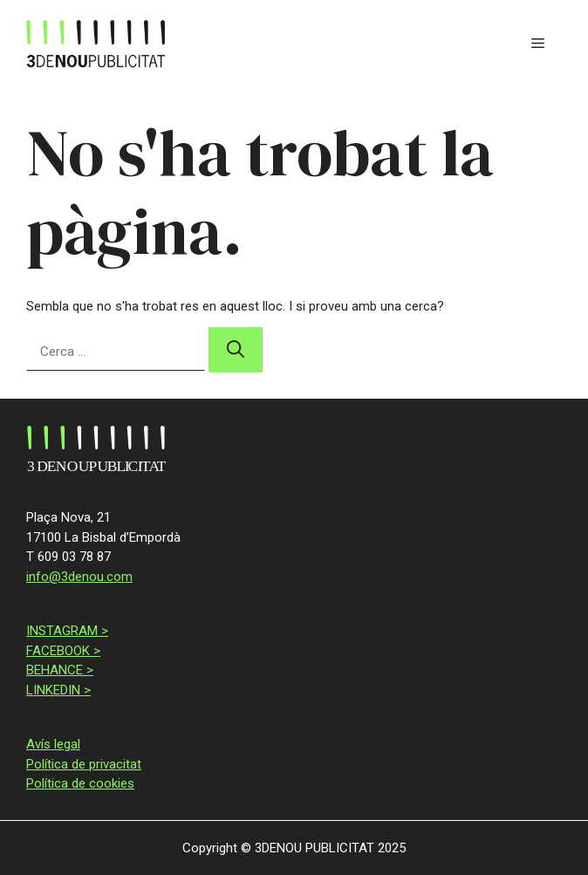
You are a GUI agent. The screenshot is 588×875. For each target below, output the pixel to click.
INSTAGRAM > (67, 631)
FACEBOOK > (63, 651)
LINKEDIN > (58, 690)
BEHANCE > (60, 670)
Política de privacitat (84, 764)
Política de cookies (80, 783)
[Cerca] (236, 350)
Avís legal (53, 744)
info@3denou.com (79, 577)
